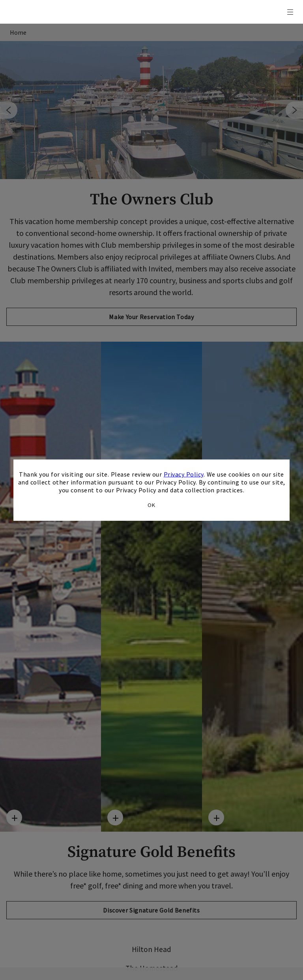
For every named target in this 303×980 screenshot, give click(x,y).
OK (151, 505)
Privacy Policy (184, 474)
